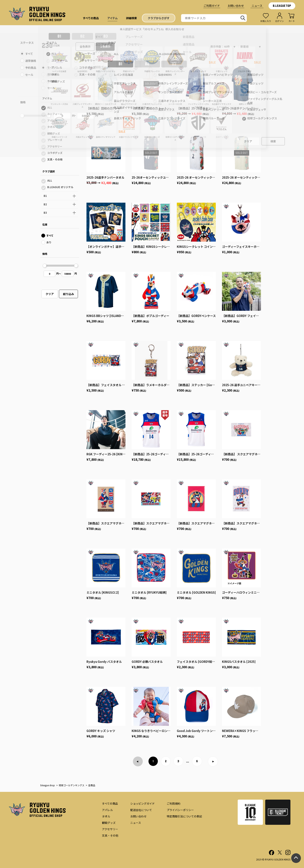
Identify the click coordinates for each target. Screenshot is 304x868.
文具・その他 (55, 159)
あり (49, 242)
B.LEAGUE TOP (282, 6)
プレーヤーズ (55, 140)
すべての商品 (110, 803)
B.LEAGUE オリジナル (60, 187)
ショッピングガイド (142, 803)
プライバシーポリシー (180, 810)
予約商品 (52, 81)
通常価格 (52, 74)
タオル (51, 127)
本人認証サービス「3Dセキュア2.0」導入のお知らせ (152, 29)
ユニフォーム (55, 114)
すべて (51, 68)
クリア (50, 294)
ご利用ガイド (212, 6)
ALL (50, 107)
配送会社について (141, 810)
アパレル (52, 120)
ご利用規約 (174, 803)
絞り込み (68, 294)
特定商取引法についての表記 (184, 816)
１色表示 (105, 46)
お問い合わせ (236, 6)
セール (51, 88)
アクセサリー (55, 146)
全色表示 (85, 46)
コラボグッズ (55, 153)
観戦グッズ (54, 133)
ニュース (257, 6)
